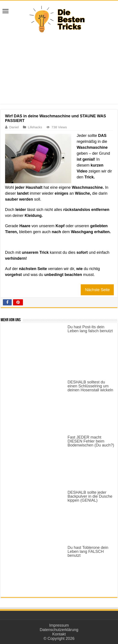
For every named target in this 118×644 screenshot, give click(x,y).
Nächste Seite (97, 290)
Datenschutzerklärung (59, 630)
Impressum (59, 625)
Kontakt (59, 634)
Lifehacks (35, 127)
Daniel (14, 127)
